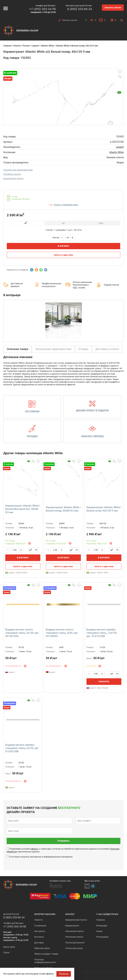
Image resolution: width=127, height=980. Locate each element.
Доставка (39, 943)
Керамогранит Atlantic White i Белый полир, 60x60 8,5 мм (63, 509)
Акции (99, 931)
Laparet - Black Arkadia (97, 688)
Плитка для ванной (75, 943)
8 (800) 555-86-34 (80, 9)
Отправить (64, 841)
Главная (7, 46)
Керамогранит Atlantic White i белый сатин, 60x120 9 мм (104, 509)
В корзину (63, 246)
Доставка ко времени (17, 285)
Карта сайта (9, 947)
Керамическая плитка (76, 920)
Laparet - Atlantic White (16, 573)
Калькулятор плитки (13, 178)
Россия (26, 46)
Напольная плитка (74, 931)
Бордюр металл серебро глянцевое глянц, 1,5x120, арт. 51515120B (102, 633)
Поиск (6, 953)
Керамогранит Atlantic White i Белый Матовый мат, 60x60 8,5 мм (23, 509)
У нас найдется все (107, 914)
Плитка (17, 46)
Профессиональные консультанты (52, 285)
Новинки (101, 920)
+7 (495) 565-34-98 (42, 9)
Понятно (64, 974)
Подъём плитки (111, 285)
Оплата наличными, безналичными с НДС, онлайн (83, 285)
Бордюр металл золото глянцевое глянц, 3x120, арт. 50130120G (22, 633)
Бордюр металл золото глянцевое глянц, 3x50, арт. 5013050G (62, 633)
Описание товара (18, 349)
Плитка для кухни (74, 948)
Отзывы (83, 349)
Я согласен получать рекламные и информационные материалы (41, 857)
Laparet (35, 46)
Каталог (70, 914)
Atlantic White (47, 46)
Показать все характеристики (18, 170)
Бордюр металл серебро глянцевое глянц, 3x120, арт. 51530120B (22, 748)
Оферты (34, 849)
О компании (40, 926)
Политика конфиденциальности (45, 961)
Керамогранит (72, 926)
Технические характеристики (53, 349)
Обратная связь (42, 948)
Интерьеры (102, 926)
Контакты (39, 937)
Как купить (40, 931)
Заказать (104, 681)
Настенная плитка (74, 937)
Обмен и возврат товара (46, 954)
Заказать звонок (113, 8)
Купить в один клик (63, 255)
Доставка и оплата (107, 349)
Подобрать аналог (12, 174)
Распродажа (102, 937)
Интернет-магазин (45, 914)
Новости (38, 920)
